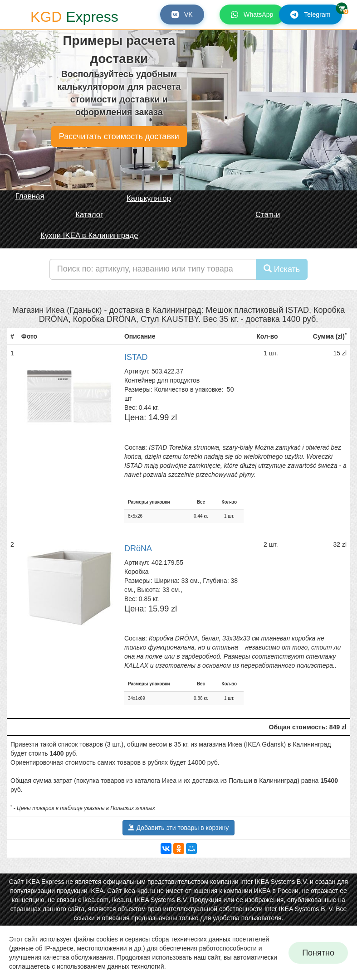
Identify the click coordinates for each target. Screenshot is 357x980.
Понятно (318, 953)
